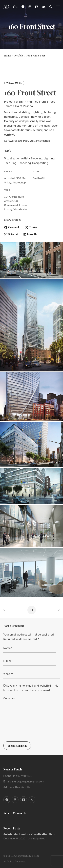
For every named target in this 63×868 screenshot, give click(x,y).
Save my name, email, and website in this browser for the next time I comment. (31, 688)
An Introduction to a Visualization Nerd (29, 834)
